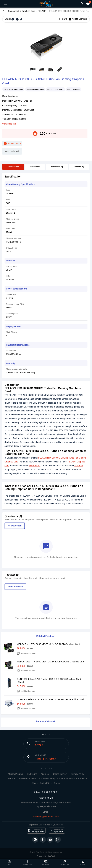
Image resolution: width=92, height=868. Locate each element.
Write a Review (15, 587)
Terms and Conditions (17, 778)
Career (82, 778)
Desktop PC (35, 466)
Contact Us (45, 783)
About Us (45, 774)
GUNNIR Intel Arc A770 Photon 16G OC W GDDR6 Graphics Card (50, 699)
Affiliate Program (16, 774)
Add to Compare (78, 19)
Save (63, 19)
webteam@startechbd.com (46, 817)
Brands (57, 783)
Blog (34, 783)
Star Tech (79, 466)
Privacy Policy (78, 774)
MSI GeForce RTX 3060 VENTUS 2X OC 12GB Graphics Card (48, 644)
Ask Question (15, 526)
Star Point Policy (67, 778)
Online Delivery (60, 774)
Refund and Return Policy (44, 778)
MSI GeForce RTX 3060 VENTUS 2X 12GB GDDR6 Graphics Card (51, 662)
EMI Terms (32, 774)
